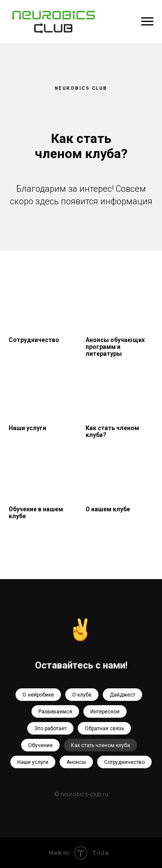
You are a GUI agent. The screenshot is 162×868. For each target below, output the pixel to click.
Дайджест (122, 695)
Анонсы (76, 762)
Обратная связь (104, 729)
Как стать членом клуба (100, 745)
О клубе (82, 695)
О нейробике (38, 695)
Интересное (105, 712)
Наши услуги (33, 762)
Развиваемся (55, 712)
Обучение (40, 745)
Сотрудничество (124, 762)
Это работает (50, 729)
